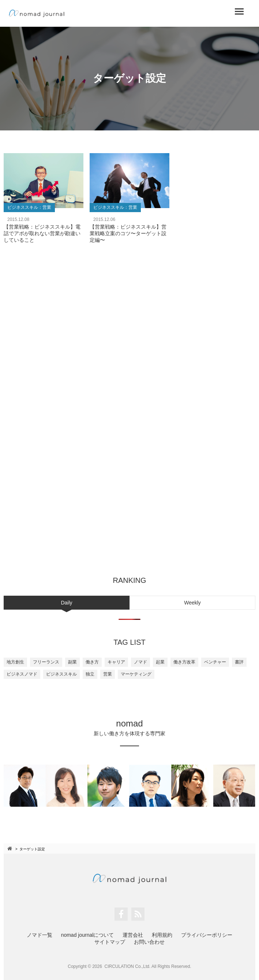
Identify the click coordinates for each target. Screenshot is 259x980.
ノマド (140, 662)
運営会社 (133, 935)
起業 (160, 662)
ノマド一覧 (40, 935)
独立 (90, 674)
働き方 (92, 662)
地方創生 (15, 662)
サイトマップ (110, 942)
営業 (108, 674)
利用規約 (162, 935)
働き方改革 (184, 662)
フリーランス (46, 662)
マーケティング (136, 674)
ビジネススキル (61, 674)
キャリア (116, 662)
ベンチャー (215, 662)
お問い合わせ (149, 942)
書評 (239, 662)
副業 (72, 662)
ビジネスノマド (22, 674)
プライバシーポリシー (207, 935)
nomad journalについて (88, 935)
